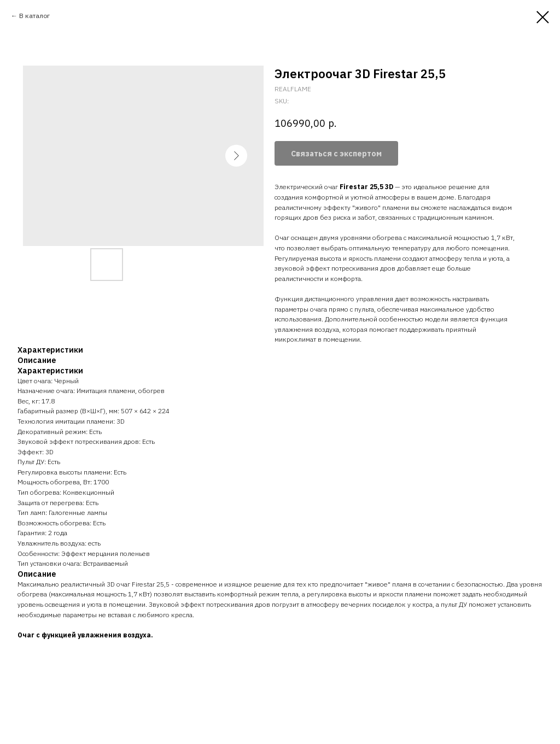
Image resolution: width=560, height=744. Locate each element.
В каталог (34, 16)
